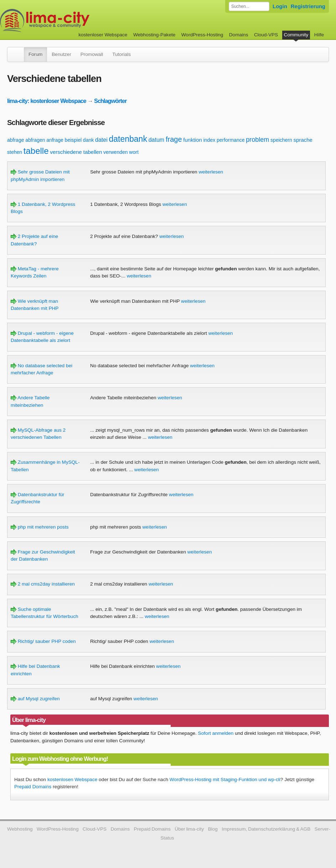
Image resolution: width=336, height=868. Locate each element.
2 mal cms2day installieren (43, 584)
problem (257, 140)
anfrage (55, 140)
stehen (15, 152)
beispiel (73, 140)
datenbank (128, 139)
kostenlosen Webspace (72, 779)
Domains (239, 35)
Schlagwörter (110, 101)
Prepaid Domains (33, 787)
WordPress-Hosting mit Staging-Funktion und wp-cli (225, 779)
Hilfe (319, 35)
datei (101, 140)
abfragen (35, 140)
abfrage (15, 140)
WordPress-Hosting (202, 35)
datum (156, 140)
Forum (35, 54)
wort (134, 152)
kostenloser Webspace (103, 35)
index (209, 140)
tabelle (36, 151)
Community (296, 35)
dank (88, 140)
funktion (193, 140)
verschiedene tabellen (76, 152)
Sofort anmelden (216, 733)
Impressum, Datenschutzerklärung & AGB (266, 829)
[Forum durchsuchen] (249, 6)
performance (231, 140)
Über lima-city (189, 829)
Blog (213, 829)
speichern (281, 140)
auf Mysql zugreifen (35, 699)
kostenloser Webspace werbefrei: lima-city (71, 20)
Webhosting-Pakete (154, 35)
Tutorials (122, 54)
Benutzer (61, 54)
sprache (303, 140)
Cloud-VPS (266, 35)
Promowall (92, 54)
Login (280, 6)
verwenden (116, 152)
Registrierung (308, 6)
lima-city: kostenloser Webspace (47, 101)
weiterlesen (211, 172)
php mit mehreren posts (40, 527)
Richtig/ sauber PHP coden (43, 641)
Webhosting (20, 829)
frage (174, 139)
